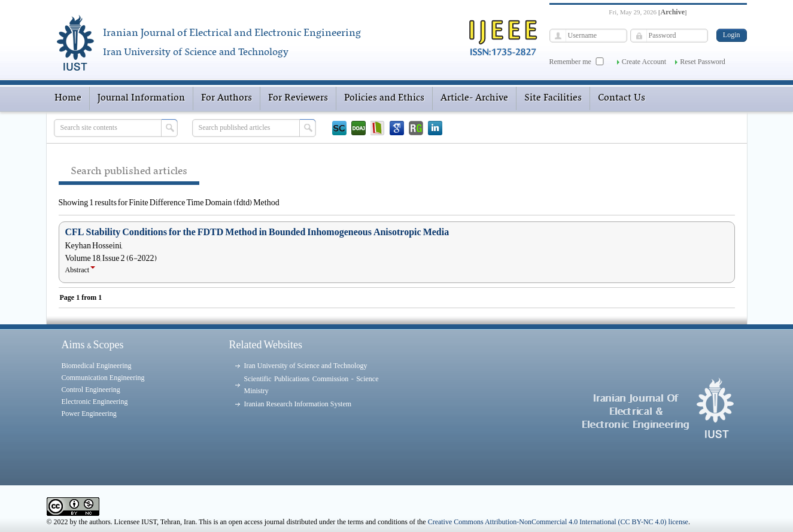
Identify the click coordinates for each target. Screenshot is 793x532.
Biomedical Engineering (97, 366)
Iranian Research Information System (298, 404)
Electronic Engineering (95, 402)
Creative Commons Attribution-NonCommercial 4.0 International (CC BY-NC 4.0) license (558, 522)
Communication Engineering (103, 378)
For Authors (227, 98)
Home (68, 98)
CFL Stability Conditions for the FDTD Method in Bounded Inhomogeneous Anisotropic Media (257, 232)
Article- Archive (474, 98)
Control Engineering (91, 390)
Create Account (644, 62)
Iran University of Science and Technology (306, 366)
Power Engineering (89, 414)
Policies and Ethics (384, 98)
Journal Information (141, 98)
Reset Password (703, 62)
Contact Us (622, 98)
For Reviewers (298, 98)
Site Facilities (553, 98)
